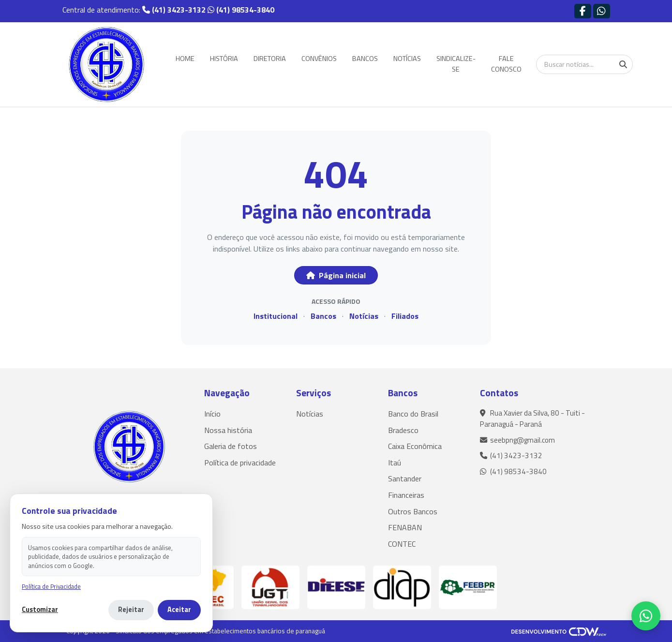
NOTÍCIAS (407, 59)
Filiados (405, 316)
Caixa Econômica (415, 446)
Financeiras (406, 495)
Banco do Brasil (413, 414)
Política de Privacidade (51, 587)
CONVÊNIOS (319, 59)
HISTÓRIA (224, 59)
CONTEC (402, 544)
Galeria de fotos (231, 446)
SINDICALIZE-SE (456, 64)
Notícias (364, 316)
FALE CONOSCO (506, 64)
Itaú (395, 463)
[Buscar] (623, 64)
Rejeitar (131, 610)
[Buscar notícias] (584, 64)
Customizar (40, 610)
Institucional (276, 316)
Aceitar (179, 610)
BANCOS (365, 59)
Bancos (323, 316)
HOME (185, 59)
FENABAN (405, 527)
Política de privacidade (240, 463)
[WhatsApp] (646, 616)
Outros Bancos (413, 511)
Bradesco (403, 430)
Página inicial (336, 275)
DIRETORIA (270, 59)
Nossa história (228, 430)
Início (212, 414)
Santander (405, 478)
